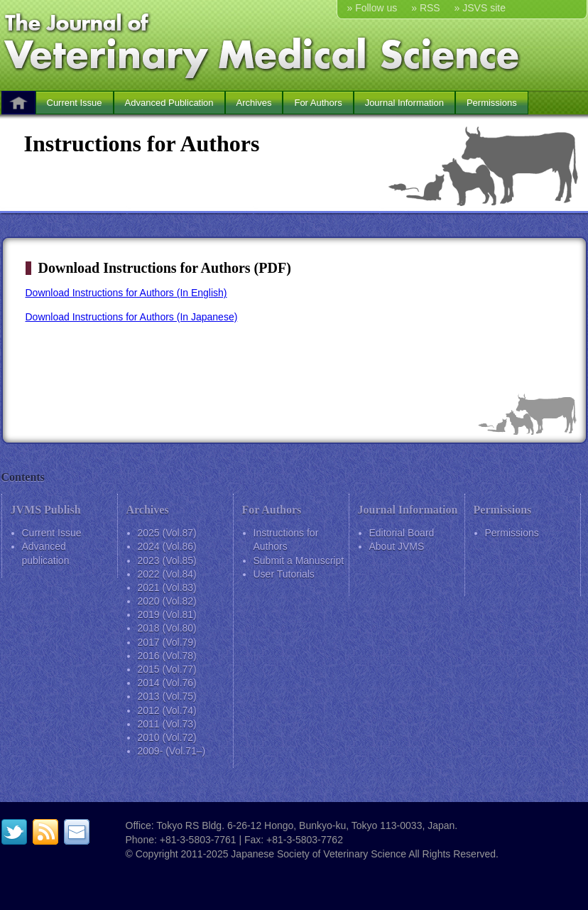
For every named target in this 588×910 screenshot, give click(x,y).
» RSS (425, 8)
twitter (14, 832)
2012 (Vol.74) (167, 710)
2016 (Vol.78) (167, 656)
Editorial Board (402, 533)
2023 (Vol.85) (167, 560)
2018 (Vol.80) (167, 628)
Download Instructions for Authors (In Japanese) (132, 317)
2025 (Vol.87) (167, 533)
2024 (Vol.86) (167, 546)
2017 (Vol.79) (167, 642)
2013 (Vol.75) (167, 696)
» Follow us (372, 8)
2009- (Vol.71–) (172, 751)
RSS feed (45, 832)
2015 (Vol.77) (167, 669)
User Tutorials (284, 574)
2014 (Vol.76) (167, 683)
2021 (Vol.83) (167, 587)
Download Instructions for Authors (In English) (126, 293)
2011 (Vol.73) (167, 724)
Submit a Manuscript (299, 560)
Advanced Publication (169, 103)
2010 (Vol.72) (167, 737)
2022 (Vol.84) (167, 574)
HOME (18, 103)
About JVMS (397, 546)
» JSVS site (480, 8)
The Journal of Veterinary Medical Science (294, 45)
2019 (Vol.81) (167, 614)
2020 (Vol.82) (167, 601)
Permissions (492, 103)
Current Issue (75, 103)
